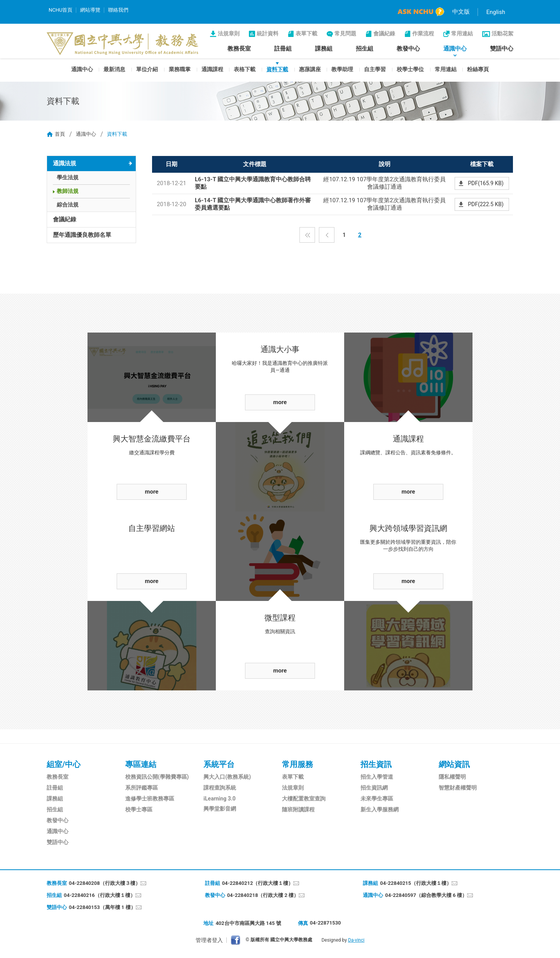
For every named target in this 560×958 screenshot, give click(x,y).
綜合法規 (68, 205)
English (496, 12)
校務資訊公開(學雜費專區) (157, 777)
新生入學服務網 (380, 809)
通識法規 (65, 163)
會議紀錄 (384, 33)
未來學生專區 (377, 799)
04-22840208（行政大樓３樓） (105, 883)
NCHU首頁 (60, 10)
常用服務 (297, 764)
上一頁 (327, 235)
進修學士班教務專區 (150, 799)
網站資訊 (454, 764)
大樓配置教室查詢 (304, 799)
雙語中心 (502, 49)
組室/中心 (64, 764)
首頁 (60, 134)
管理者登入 (209, 940)
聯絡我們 (118, 10)
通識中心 (455, 49)
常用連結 (462, 33)
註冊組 (283, 49)
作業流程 (423, 33)
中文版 (461, 12)
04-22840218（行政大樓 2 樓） (263, 895)
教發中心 (408, 49)
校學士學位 (410, 69)
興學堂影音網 (220, 809)
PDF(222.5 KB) (486, 204)
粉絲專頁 (478, 69)
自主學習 (375, 69)
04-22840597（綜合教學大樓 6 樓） (426, 895)
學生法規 (68, 177)
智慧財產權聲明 (458, 788)
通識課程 (212, 69)
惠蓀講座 (310, 69)
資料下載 (277, 69)
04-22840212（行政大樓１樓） (258, 883)
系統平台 (219, 764)
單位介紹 (147, 69)
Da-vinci (356, 940)
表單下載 (306, 33)
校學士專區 (139, 809)
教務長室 (239, 49)
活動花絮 (502, 33)
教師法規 (68, 191)
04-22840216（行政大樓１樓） (100, 895)
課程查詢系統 (220, 788)
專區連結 (141, 764)
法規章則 (229, 33)
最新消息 (114, 69)
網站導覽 (90, 10)
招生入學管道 (377, 777)
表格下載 (245, 69)
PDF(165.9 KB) (486, 183)
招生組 (365, 49)
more (152, 492)
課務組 (324, 49)
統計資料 (268, 33)
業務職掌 (180, 69)
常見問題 (345, 33)
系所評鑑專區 (142, 788)
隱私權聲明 (452, 777)
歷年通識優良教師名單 (82, 235)
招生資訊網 (374, 788)
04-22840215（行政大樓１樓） (416, 883)
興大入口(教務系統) (227, 777)
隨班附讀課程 (298, 809)
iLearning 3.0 (219, 799)
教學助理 (342, 69)
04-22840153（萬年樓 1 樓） (102, 907)
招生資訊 (376, 764)
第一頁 (307, 235)
